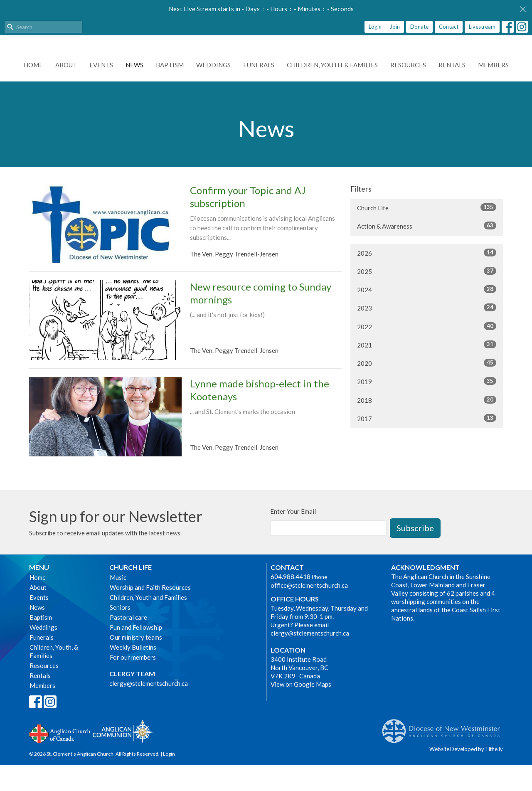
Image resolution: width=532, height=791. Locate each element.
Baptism (170, 91)
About (66, 91)
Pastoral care (128, 643)
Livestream (482, 27)
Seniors (120, 633)
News (134, 91)
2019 (427, 407)
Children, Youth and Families (148, 623)
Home (33, 91)
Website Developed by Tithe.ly (466, 775)
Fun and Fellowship (136, 653)
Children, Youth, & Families (332, 91)
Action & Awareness (427, 251)
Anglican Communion (123, 757)
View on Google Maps (301, 710)
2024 (427, 315)
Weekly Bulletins (133, 673)
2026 (427, 278)
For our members (133, 683)
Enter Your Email (293, 537)
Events (101, 91)
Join (395, 27)
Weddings (213, 91)
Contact (449, 27)
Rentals (452, 91)
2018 (427, 426)
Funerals (259, 91)
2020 (427, 389)
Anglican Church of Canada (60, 759)
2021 (427, 370)
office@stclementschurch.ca (309, 611)
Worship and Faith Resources (150, 613)
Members (493, 91)
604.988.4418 (291, 602)
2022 (427, 352)
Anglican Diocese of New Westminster (444, 753)
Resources (408, 91)
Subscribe (415, 554)
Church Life (427, 233)
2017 (427, 444)
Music (118, 603)
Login (375, 27)
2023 (427, 333)
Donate (419, 27)
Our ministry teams (136, 663)
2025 (427, 297)
